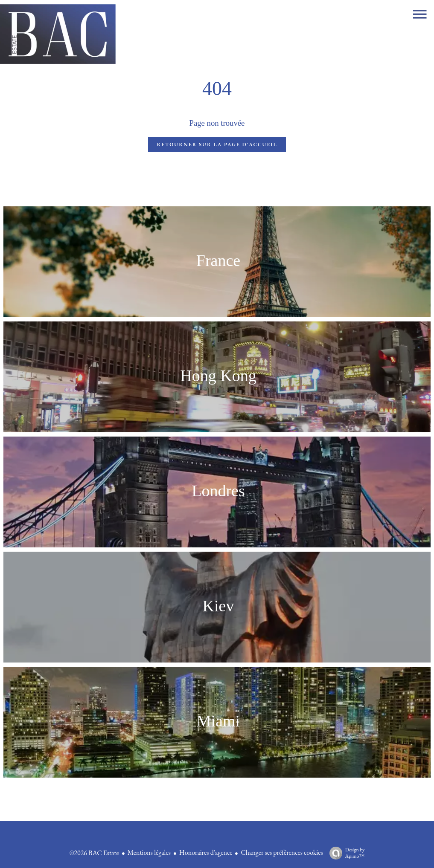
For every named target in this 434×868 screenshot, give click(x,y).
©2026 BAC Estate (94, 853)
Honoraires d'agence (206, 852)
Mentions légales (149, 852)
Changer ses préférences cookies (282, 852)
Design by (345, 853)
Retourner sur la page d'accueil (217, 145)
